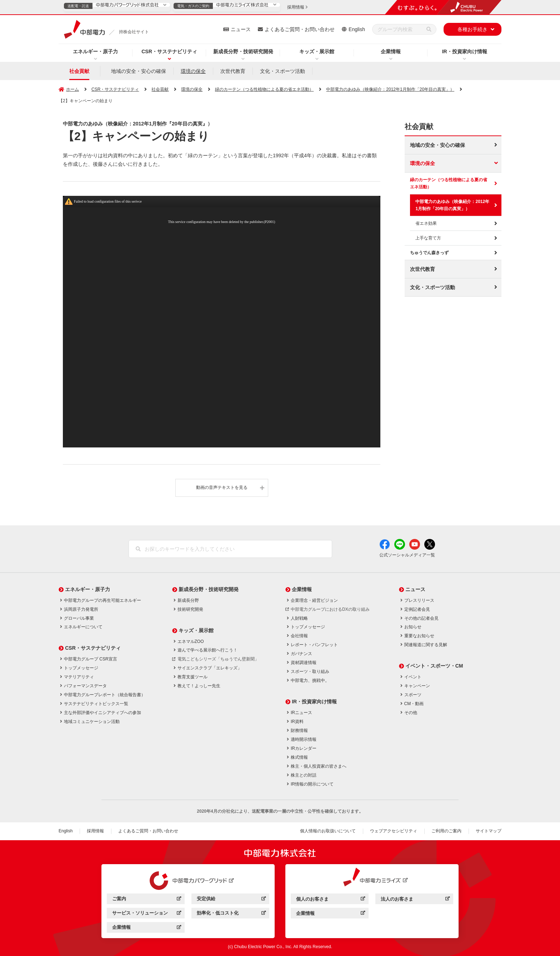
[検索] (429, 29)
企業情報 (391, 51)
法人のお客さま (415, 900)
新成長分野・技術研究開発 (243, 51)
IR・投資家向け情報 (465, 51)
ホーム (72, 89)
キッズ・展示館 (317, 51)
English (357, 29)
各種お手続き (472, 29)
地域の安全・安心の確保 (139, 71)
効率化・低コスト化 (231, 914)
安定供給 (231, 900)
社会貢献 (79, 71)
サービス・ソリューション (147, 914)
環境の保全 (193, 71)
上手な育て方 (428, 238)
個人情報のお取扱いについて (328, 831)
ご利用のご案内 (446, 831)
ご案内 (147, 900)
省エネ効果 (426, 223)
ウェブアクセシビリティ (394, 831)
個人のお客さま (331, 900)
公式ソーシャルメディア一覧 (407, 555)
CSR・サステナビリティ (169, 51)
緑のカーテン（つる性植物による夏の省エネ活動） (449, 183)
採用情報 (95, 831)
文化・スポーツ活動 (282, 71)
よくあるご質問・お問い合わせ (300, 29)
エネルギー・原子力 (95, 51)
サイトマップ (489, 831)
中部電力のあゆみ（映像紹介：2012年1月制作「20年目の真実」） (452, 205)
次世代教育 (233, 71)
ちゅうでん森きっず (429, 253)
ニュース (241, 29)
